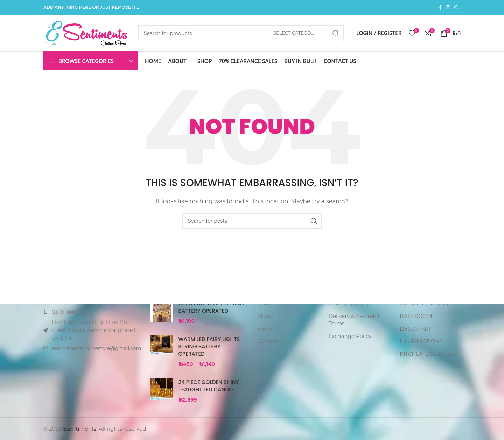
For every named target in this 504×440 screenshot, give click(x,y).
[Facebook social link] (440, 8)
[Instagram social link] (448, 8)
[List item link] (92, 312)
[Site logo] (87, 32)
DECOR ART (415, 329)
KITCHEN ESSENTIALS (429, 354)
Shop (264, 329)
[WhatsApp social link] (456, 8)
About (265, 316)
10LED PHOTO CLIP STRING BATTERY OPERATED (211, 307)
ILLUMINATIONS (421, 341)
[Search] (241, 33)
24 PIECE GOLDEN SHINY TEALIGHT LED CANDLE (209, 386)
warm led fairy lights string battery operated (209, 346)
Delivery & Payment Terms (354, 320)
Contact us (271, 341)
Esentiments (80, 429)
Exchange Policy (350, 336)
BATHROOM (416, 316)
